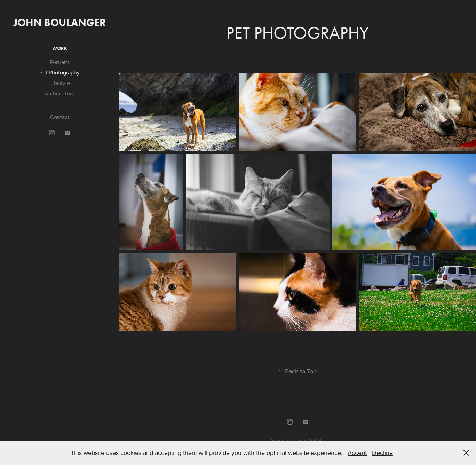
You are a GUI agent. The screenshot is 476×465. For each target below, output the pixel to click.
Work (60, 49)
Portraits (60, 62)
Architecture (60, 93)
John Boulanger (59, 22)
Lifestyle (60, 83)
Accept (357, 453)
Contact (60, 117)
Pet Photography (59, 72)
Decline (382, 453)
